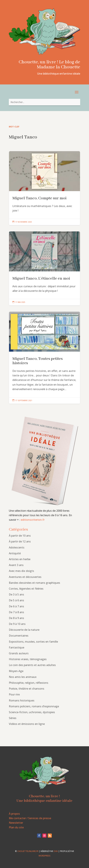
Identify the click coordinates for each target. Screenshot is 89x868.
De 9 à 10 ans (17, 624)
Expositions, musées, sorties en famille (33, 642)
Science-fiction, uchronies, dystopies (32, 712)
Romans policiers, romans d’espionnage (34, 706)
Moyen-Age (16, 671)
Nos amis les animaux (23, 677)
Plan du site (16, 827)
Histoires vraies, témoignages (28, 659)
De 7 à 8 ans (16, 612)
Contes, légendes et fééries (26, 589)
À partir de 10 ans (20, 536)
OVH (56, 851)
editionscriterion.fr (33, 520)
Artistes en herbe (20, 559)
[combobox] (44, 102)
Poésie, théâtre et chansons (27, 689)
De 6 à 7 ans (16, 606)
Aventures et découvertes (25, 577)
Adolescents (17, 547)
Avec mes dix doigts (21, 571)
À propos (14, 814)
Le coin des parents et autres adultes (32, 665)
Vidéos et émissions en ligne (27, 724)
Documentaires (19, 636)
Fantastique (17, 647)
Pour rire (14, 694)
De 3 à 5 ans (16, 594)
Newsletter (16, 823)
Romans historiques (22, 700)
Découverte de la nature (24, 630)
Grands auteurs (19, 653)
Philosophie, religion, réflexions (29, 683)
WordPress (44, 856)
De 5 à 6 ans (16, 600)
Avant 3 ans (16, 565)
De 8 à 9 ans (16, 618)
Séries (13, 718)
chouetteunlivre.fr (28, 851)
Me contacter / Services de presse (30, 818)
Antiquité (15, 553)
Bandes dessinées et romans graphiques (34, 583)
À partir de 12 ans (20, 541)
